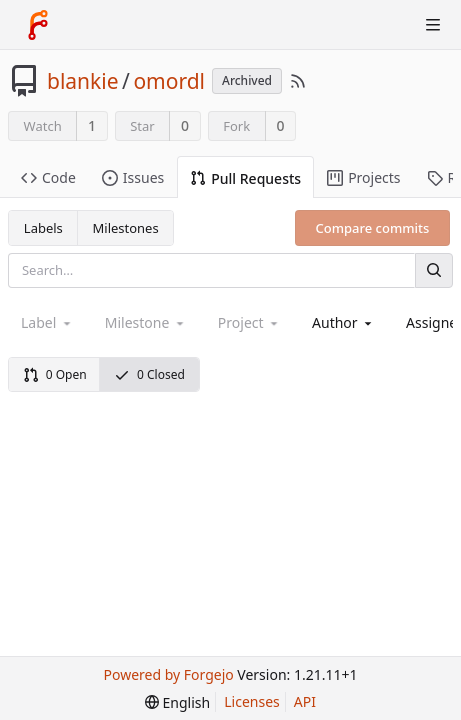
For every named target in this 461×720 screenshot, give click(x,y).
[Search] (434, 270)
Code (48, 177)
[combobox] (343, 322)
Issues (133, 177)
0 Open (55, 374)
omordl (169, 81)
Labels (43, 228)
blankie (83, 81)
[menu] (177, 702)
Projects (363, 177)
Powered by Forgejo (169, 674)
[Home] (38, 25)
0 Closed (149, 374)
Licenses (252, 701)
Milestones (126, 228)
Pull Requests (245, 178)
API (305, 701)
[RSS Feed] (298, 81)
